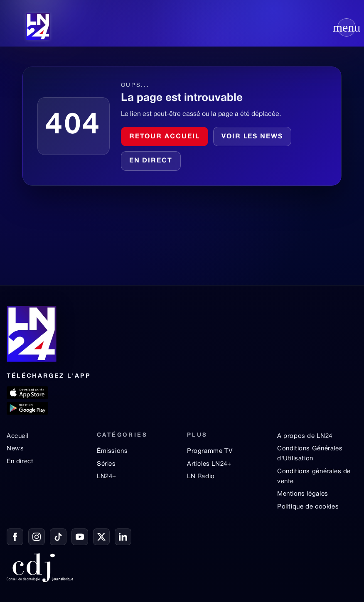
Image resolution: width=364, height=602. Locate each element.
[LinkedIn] (123, 537)
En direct (151, 161)
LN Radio (201, 477)
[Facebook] (15, 537)
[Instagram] (37, 537)
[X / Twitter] (101, 537)
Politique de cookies (308, 507)
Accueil (17, 436)
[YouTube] (80, 537)
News (15, 449)
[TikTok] (58, 537)
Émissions (112, 451)
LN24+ (107, 477)
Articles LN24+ (209, 464)
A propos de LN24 (305, 436)
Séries (106, 464)
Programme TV (210, 451)
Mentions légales (303, 494)
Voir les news (252, 137)
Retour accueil (165, 137)
